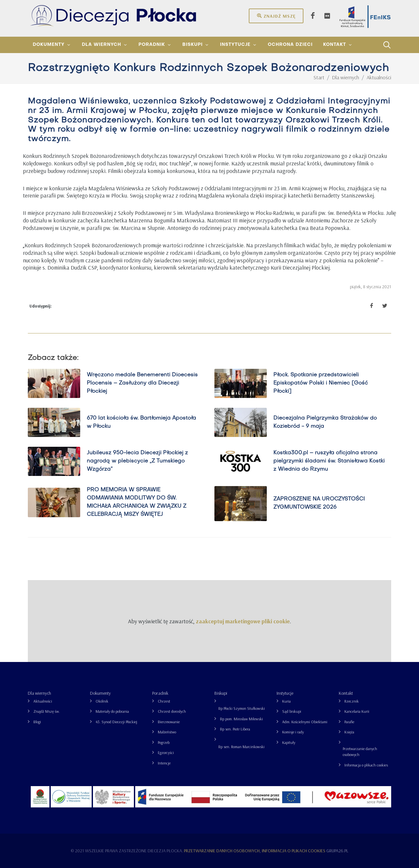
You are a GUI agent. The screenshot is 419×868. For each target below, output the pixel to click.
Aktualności (43, 701)
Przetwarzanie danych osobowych (360, 752)
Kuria (286, 701)
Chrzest (164, 701)
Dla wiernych (39, 693)
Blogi (37, 722)
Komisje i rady (293, 732)
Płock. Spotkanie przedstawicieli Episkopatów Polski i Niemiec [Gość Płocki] (321, 383)
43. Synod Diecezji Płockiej (116, 722)
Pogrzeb (164, 742)
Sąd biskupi (292, 711)
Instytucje (285, 693)
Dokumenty (100, 693)
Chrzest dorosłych (172, 711)
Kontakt (346, 693)
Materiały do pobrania (112, 711)
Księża (349, 732)
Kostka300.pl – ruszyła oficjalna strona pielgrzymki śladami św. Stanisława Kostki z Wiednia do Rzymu (329, 461)
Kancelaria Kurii (357, 711)
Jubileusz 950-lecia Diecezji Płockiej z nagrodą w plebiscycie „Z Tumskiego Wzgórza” (137, 461)
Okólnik (102, 701)
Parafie (349, 722)
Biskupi (221, 693)
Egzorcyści (166, 753)
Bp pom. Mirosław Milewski (241, 719)
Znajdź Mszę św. (47, 711)
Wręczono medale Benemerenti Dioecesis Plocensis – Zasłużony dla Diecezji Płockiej (142, 383)
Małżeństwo (167, 732)
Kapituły (289, 742)
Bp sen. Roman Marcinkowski (241, 747)
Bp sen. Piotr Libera (235, 729)
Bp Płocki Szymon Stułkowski (242, 708)
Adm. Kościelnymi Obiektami (305, 722)
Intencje (164, 763)
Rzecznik (352, 701)
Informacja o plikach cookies (366, 765)
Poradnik (160, 693)
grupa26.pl (337, 851)
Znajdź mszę (276, 16)
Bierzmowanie (169, 722)
